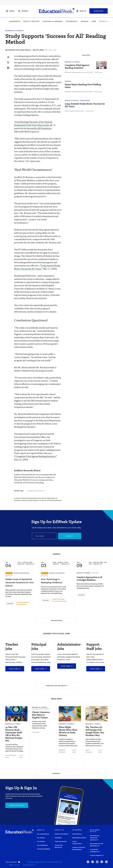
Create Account (17, 805)
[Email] (44, 536)
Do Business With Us (95, 831)
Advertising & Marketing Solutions (95, 838)
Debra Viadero (70, 111)
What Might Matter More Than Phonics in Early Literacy (68, 731)
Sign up (70, 536)
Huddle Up (22, 604)
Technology (67, 21)
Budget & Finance (84, 573)
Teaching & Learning (48, 21)
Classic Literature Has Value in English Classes (41, 715)
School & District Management (77, 101)
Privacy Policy (29, 865)
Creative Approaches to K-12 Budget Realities (90, 579)
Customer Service (61, 841)
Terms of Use (14, 865)
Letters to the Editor (61, 834)
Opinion (80, 21)
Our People (41, 841)
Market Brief (102, 21)
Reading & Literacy (15, 31)
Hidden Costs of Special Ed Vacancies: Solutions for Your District (20, 583)
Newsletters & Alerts (79, 838)
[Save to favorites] (8, 62)
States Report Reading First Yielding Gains (83, 86)
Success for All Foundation (39, 128)
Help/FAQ (58, 838)
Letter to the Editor (40, 709)
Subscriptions (77, 834)
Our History (41, 838)
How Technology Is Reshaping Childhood (52, 581)
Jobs (89, 21)
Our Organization (43, 834)
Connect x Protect (60, 601)
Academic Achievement (36, 491)
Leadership (10, 21)
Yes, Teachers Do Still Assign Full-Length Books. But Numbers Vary (95, 731)
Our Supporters (42, 845)
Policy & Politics (26, 21)
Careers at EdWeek (44, 849)
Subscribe (99, 11)
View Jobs (15, 669)
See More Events (56, 620)
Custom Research (97, 855)
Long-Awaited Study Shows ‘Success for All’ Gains (85, 105)
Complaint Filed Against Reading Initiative (77, 67)
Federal (68, 81)
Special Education (21, 573)
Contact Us (59, 830)
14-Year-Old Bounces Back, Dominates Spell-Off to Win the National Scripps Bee (14, 734)
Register (10, 604)
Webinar (9, 576)
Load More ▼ (57, 773)
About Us (41, 830)
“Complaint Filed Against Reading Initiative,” (36, 456)
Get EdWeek (77, 830)
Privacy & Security (57, 573)
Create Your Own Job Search (56, 686)
